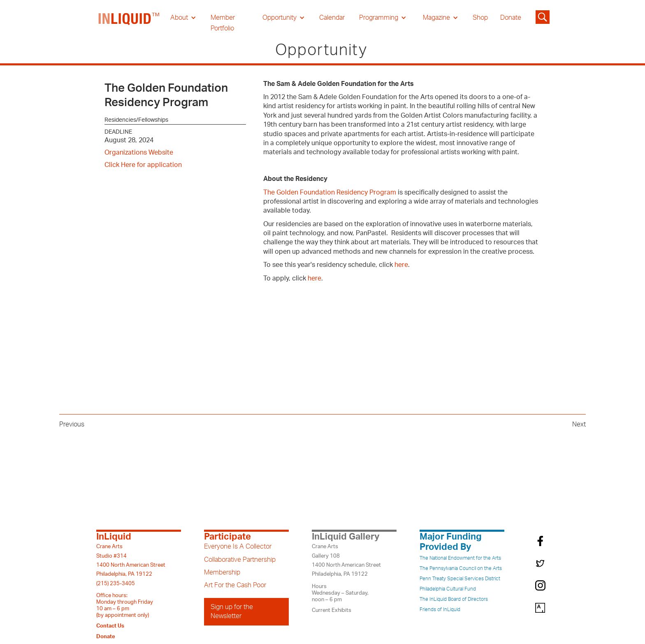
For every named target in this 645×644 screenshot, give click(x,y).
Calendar (332, 18)
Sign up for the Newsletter (232, 612)
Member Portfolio (223, 23)
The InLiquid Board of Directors (454, 599)
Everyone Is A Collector (238, 547)
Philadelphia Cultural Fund (448, 589)
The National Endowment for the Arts (460, 558)
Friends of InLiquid (440, 609)
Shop (480, 18)
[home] (129, 23)
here (401, 265)
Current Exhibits (332, 610)
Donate (511, 18)
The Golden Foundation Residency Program (330, 192)
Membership (222, 572)
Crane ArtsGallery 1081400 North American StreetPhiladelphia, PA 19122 (346, 560)
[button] (183, 18)
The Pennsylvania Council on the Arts (461, 568)
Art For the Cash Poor (235, 585)
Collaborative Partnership (240, 560)
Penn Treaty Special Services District (460, 579)
